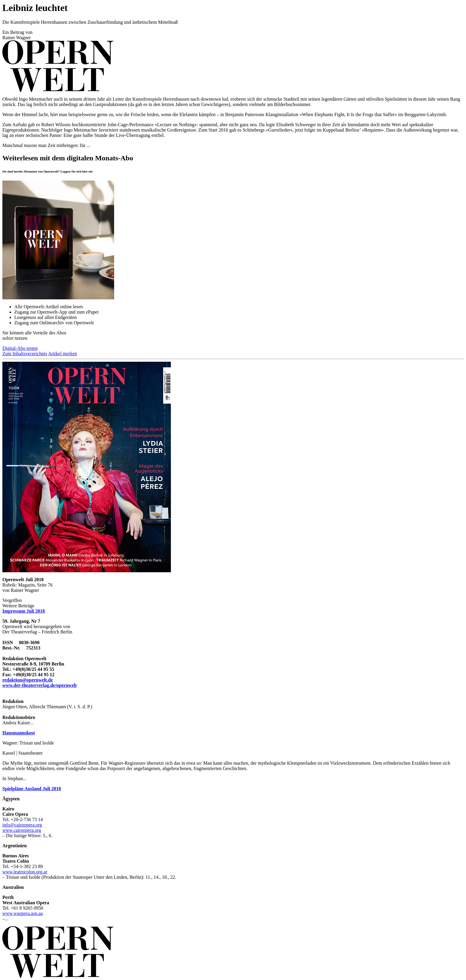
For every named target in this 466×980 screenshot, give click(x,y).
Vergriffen (12, 600)
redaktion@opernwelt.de (28, 680)
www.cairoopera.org (22, 830)
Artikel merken (63, 354)
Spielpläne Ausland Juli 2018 (32, 789)
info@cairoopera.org (22, 825)
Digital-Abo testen (20, 348)
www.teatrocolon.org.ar (25, 872)
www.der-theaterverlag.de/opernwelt (40, 685)
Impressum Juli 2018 (24, 611)
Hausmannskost (19, 733)
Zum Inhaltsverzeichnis (25, 354)
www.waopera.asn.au (23, 913)
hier (85, 171)
